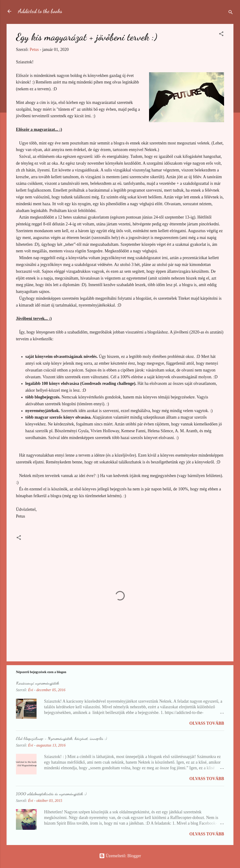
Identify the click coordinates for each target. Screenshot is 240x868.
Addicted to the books (40, 11)
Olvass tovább (207, 723)
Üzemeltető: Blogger (120, 856)
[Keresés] (231, 13)
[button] (221, 34)
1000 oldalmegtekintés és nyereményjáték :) (51, 794)
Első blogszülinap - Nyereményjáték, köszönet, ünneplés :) (61, 738)
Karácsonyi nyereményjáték (37, 683)
